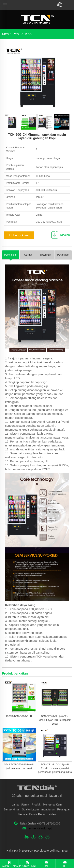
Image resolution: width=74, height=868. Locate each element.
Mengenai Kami (53, 805)
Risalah (65, 235)
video (52, 814)
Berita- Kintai (11, 809)
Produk (36, 805)
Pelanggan (64, 809)
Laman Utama (20, 805)
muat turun (48, 809)
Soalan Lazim (30, 809)
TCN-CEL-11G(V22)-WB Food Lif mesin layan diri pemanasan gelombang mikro (55, 768)
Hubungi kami (19, 235)
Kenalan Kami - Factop (32, 814)
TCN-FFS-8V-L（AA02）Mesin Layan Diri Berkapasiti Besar (55, 720)
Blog (64, 851)
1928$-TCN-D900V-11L (19, 716)
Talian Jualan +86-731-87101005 (40, 823)
